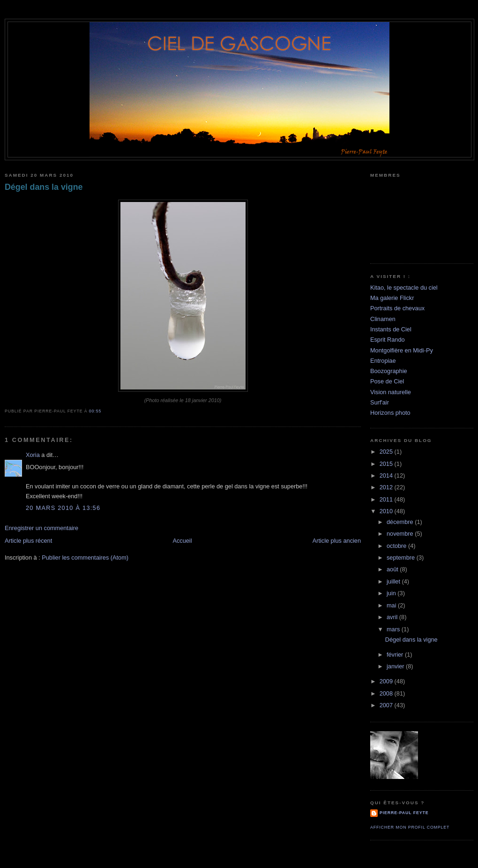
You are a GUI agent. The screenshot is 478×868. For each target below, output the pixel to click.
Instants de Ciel (391, 329)
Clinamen (383, 319)
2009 (387, 681)
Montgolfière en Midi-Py (402, 350)
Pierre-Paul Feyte (404, 813)
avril (393, 617)
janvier (396, 666)
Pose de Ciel (387, 381)
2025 (387, 452)
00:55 (95, 411)
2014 (387, 475)
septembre (402, 557)
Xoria (33, 455)
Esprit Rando (388, 340)
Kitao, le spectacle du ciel (404, 288)
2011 (387, 499)
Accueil (182, 541)
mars (394, 629)
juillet (394, 581)
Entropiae (383, 361)
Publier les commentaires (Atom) (85, 557)
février (396, 655)
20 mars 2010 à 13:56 (63, 508)
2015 (387, 464)
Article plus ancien (337, 541)
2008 (387, 693)
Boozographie (389, 371)
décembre (401, 522)
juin (392, 593)
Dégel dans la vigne (44, 187)
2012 (387, 487)
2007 (387, 705)
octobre (397, 546)
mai (392, 605)
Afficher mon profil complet (410, 827)
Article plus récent (28, 541)
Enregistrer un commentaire (41, 528)
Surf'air (380, 402)
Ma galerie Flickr (392, 298)
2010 (387, 511)
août (393, 569)
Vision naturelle (391, 392)
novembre (401, 534)
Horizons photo (390, 413)
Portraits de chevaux (397, 308)
